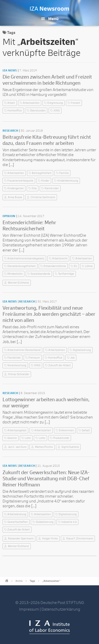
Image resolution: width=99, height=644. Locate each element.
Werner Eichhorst (18, 283)
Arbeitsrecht (60, 258)
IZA (49, 627)
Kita (34, 188)
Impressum (29, 609)
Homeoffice (15, 111)
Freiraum (34, 358)
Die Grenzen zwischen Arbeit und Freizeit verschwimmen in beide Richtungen (47, 80)
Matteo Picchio (44, 447)
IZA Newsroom (49, 9)
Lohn (28, 438)
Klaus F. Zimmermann (80, 539)
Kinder (45, 181)
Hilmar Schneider (19, 374)
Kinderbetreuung (68, 181)
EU (75, 266)
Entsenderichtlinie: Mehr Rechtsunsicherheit (29, 226)
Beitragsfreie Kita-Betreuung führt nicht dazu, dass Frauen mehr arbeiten (47, 140)
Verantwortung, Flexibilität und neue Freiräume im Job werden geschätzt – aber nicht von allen (49, 314)
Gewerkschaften (18, 522)
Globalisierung (45, 522)
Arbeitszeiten (31, 103)
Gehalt (86, 430)
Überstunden (38, 111)
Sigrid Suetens (70, 447)
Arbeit (11, 103)
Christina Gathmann (43, 197)
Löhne (89, 266)
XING (57, 111)
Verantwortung (17, 365)
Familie (64, 173)
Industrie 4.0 (69, 522)
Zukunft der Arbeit (60, 365)
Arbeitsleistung (17, 514)
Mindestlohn (15, 274)
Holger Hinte (50, 539)
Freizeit (75, 103)
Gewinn (12, 438)
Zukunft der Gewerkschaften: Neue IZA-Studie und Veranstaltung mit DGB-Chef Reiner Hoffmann (46, 479)
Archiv (19, 581)
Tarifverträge (66, 274)
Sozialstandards (40, 274)
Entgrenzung (55, 103)
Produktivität (61, 438)
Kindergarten (16, 188)
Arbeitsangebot (17, 430)
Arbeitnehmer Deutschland (24, 350)
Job (72, 358)
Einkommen (66, 430)
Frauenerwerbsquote (20, 181)
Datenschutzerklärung (61, 609)
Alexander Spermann (21, 539)
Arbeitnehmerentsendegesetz (26, 258)
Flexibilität (14, 358)
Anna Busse (15, 197)
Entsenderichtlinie (55, 266)
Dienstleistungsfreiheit (22, 266)
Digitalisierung (82, 350)
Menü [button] (53, 19)
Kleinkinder (52, 188)
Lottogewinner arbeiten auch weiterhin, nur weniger (46, 403)
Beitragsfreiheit (42, 173)
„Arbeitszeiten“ (51, 581)
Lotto (42, 438)
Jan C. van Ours (17, 447)
